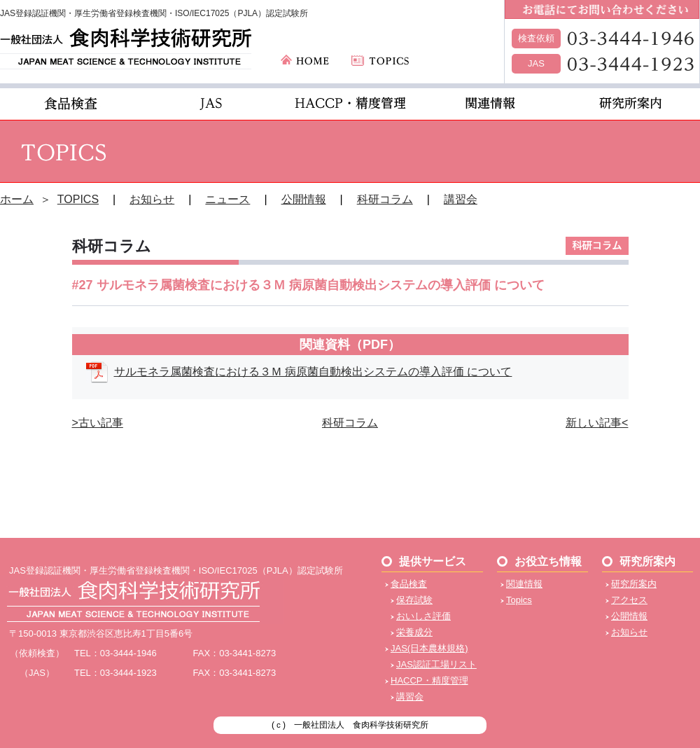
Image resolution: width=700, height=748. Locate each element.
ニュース (227, 199)
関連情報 (524, 584)
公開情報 (304, 199)
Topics (519, 600)
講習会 (461, 199)
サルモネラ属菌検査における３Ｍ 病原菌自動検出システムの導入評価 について (313, 372)
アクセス (629, 600)
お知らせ (152, 199)
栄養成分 (414, 632)
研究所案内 (634, 584)
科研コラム (385, 199)
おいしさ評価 (423, 616)
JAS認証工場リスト (436, 664)
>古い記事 (98, 423)
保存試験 (414, 600)
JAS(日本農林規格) (429, 648)
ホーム (17, 199)
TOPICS (78, 199)
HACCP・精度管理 (429, 680)
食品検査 (409, 584)
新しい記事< (597, 423)
